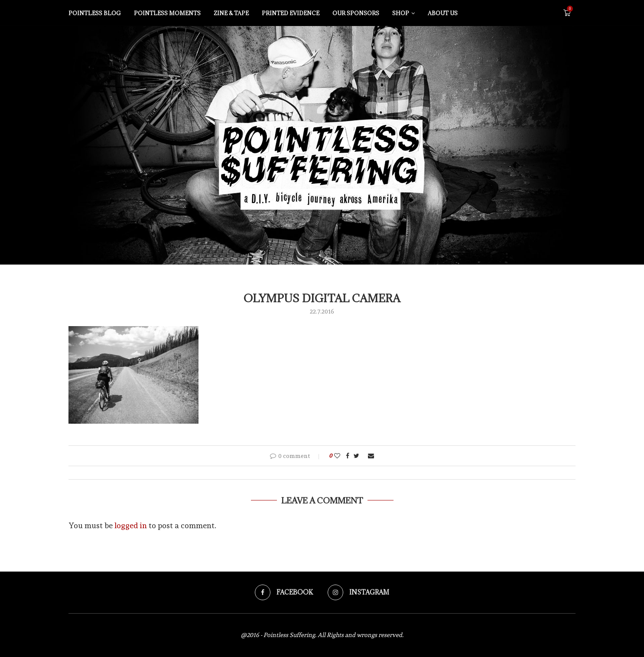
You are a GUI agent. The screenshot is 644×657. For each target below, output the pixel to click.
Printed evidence (291, 13)
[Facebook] (284, 592)
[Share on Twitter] (356, 456)
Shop (401, 13)
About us (443, 13)
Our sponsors (356, 13)
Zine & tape (231, 13)
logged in (131, 525)
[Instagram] (358, 592)
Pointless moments (167, 13)
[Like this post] (337, 456)
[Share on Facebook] (348, 456)
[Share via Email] (371, 456)
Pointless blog (95, 13)
